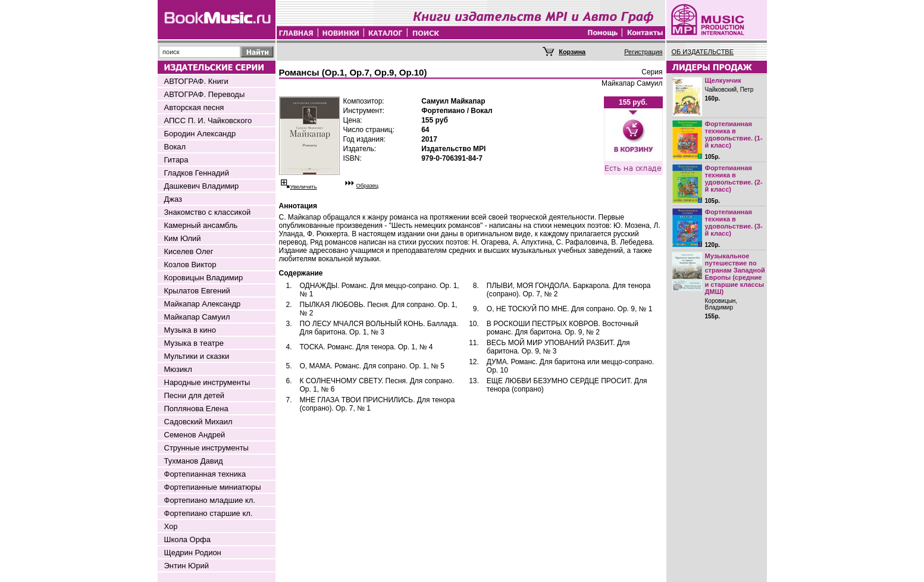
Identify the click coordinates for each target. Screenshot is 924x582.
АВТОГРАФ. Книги (196, 81)
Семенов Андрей (195, 435)
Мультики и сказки (197, 356)
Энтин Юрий (187, 566)
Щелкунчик (723, 80)
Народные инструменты (207, 382)
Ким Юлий (183, 238)
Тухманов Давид (194, 461)
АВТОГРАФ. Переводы (205, 94)
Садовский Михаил (198, 422)
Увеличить (304, 187)
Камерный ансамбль (201, 225)
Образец (368, 186)
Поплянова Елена (196, 409)
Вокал (175, 147)
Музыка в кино (190, 330)
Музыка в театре (194, 343)
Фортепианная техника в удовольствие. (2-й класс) (734, 179)
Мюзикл (178, 369)
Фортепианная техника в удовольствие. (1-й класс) (734, 134)
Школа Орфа (187, 539)
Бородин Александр (200, 134)
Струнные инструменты (206, 448)
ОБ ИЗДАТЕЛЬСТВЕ (703, 52)
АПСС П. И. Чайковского (208, 121)
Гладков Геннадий (197, 173)
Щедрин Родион (193, 553)
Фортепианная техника (205, 474)
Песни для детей (195, 395)
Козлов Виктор (190, 265)
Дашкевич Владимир (202, 186)
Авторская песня (194, 107)
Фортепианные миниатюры (213, 487)
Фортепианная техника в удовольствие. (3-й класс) (734, 223)
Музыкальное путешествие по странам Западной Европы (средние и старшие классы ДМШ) (735, 274)
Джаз (173, 199)
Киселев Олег (189, 251)
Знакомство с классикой (208, 212)
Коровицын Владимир (204, 278)
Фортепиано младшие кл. (210, 500)
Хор (171, 526)
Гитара (176, 160)
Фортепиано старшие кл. (209, 513)
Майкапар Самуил (197, 317)
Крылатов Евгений (197, 291)
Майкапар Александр (203, 304)
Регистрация (643, 52)
